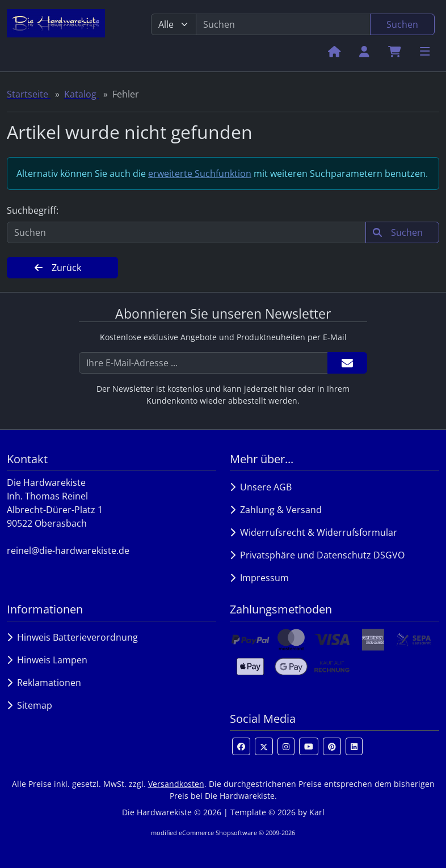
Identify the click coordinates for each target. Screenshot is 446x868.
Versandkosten (176, 784)
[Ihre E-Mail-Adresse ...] (203, 363)
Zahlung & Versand (276, 510)
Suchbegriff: (33, 210)
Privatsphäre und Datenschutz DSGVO (317, 555)
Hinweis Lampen (47, 660)
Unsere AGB (261, 487)
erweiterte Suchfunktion (200, 173)
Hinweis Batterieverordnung (72, 637)
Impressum (259, 578)
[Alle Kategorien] (174, 24)
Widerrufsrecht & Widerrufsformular (314, 532)
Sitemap (30, 705)
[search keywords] (283, 24)
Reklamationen (44, 683)
